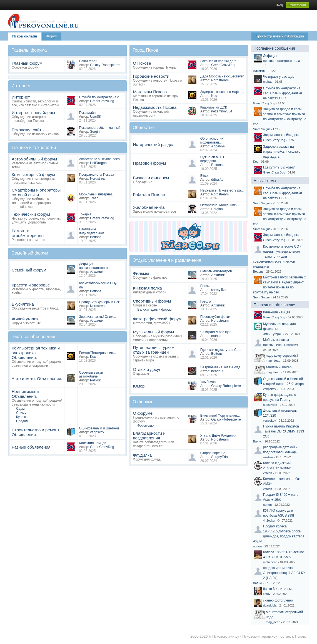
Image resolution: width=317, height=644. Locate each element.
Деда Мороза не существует (222, 76)
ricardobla (270, 605)
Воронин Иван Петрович (280, 345)
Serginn (96, 132)
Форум (52, 36)
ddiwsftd (217, 180)
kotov (267, 594)
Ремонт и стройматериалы (28, 233)
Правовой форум (149, 163)
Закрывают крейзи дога (218, 61)
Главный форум (27, 63)
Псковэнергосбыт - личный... (101, 128)
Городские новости (151, 76)
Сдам (20, 409)
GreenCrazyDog (102, 101)
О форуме (143, 413)
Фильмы (141, 273)
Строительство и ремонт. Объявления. (36, 432)
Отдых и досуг (147, 369)
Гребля (206, 301)
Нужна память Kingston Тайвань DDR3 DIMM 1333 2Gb (284, 431)
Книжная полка (147, 288)
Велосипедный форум (154, 310)
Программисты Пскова (96, 175)
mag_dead (273, 361)
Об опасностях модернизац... (212, 140)
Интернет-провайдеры (33, 113)
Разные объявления (31, 447)
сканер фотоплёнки (278, 600)
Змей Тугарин (273, 334)
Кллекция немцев (93, 443)
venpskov (97, 432)
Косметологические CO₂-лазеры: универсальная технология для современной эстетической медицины (277, 256)
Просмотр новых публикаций (280, 36)
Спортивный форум (152, 301)
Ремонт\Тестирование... (97, 353)
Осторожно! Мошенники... (220, 205)
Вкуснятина (23, 304)
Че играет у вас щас (216, 332)
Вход (279, 5)
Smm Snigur (262, 129)
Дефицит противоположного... (95, 266)
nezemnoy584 (222, 111)
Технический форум (31, 214)
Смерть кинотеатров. (217, 271)
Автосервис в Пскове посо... (101, 159)
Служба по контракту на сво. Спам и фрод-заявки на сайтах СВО (283, 93)
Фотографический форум (157, 319)
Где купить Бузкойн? (279, 167)
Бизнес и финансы (151, 178)
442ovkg (269, 520)
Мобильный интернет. (96, 194)
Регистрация (298, 5)
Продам (22, 421)
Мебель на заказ (276, 340)
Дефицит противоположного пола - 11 (283, 61)
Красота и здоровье (31, 285)
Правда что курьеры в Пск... (101, 302)
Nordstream (99, 178)
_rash (94, 198)
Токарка (85, 214)
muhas (216, 336)
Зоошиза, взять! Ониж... (97, 317)
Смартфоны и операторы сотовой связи (36, 192)
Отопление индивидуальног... (93, 231)
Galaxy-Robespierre (105, 65)
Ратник (95, 380)
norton (267, 505)
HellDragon (98, 163)
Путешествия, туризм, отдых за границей (154, 350)
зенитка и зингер (279, 367)
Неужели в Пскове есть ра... (222, 190)
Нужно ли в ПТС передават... (213, 159)
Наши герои (88, 61)
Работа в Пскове (149, 194)
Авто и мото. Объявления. (37, 378)
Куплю (21, 417)
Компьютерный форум (33, 174)
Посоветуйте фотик (215, 317)
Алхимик (97, 272)
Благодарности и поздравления (149, 436)
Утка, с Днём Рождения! (219, 436)
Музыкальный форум (153, 332)
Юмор (139, 386)
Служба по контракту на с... (100, 97)
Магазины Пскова (150, 92)
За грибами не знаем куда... (222, 367)
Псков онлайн (25, 36)
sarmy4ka (218, 290)
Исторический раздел (154, 144)
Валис (258, 441)
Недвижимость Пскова (155, 107)
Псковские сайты (28, 130)
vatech (268, 473)
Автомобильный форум (34, 159)
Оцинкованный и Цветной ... (101, 428)
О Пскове (142, 63)
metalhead (270, 562)
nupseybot (270, 405)
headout (217, 371)
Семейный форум (29, 270)
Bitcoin (205, 176)
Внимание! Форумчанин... (220, 416)
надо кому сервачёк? (282, 356)
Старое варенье (213, 453)
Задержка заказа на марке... (222, 92)
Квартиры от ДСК (214, 107)
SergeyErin (219, 457)
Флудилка (142, 455)
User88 (95, 117)
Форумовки (146, 426)
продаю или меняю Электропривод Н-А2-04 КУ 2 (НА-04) (284, 573)
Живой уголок (25, 319)
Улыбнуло (208, 382)
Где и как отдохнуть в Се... (221, 350)
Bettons (96, 237)
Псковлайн (87, 113)
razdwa (268, 457)
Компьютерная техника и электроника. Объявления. (36, 353)
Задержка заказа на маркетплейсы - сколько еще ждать (282, 152)
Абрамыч (218, 146)
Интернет (21, 97)
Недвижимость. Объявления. (27, 394)
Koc (93, 357)
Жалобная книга (149, 207)
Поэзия (206, 286)
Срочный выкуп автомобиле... (91, 374)
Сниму (21, 413)
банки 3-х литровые (278, 589)
